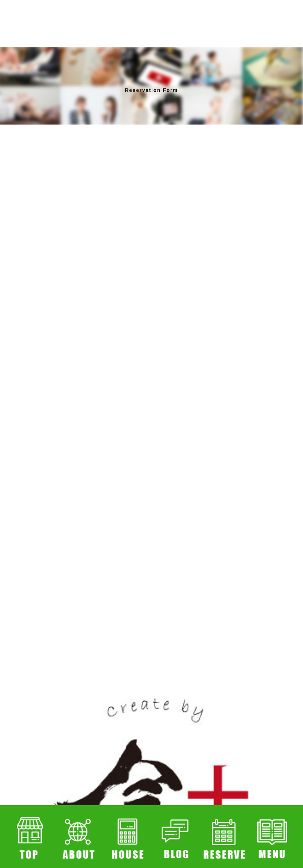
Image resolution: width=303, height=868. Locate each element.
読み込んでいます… (152, 396)
